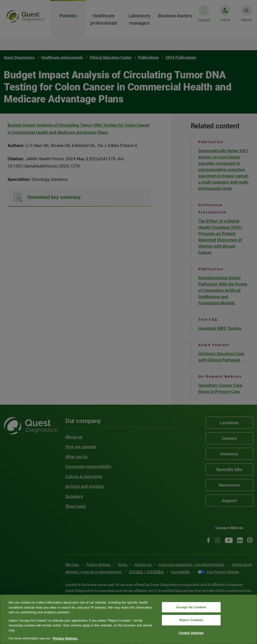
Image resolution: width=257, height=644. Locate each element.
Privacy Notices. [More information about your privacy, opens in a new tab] (65, 638)
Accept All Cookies (191, 607)
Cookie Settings (191, 633)
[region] (128, 619)
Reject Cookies (191, 620)
